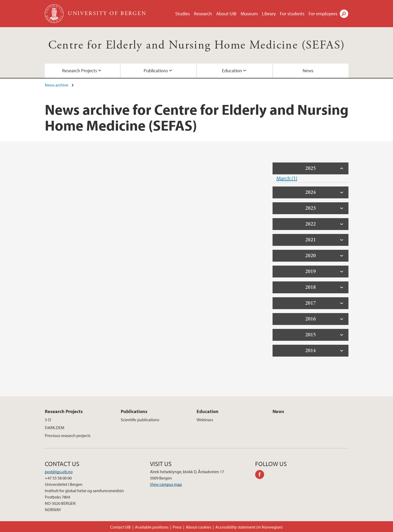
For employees (323, 14)
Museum (249, 14)
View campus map (166, 484)
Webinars (205, 420)
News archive (57, 85)
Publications (156, 71)
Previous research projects (68, 435)
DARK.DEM (55, 428)
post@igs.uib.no (59, 472)
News (308, 71)
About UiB (226, 14)
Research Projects (80, 71)
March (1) (287, 178)
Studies (183, 14)
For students (292, 14)
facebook (261, 475)
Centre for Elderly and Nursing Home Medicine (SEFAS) (197, 45)
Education (232, 71)
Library (269, 14)
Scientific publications (140, 420)
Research (203, 14)
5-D (48, 420)
